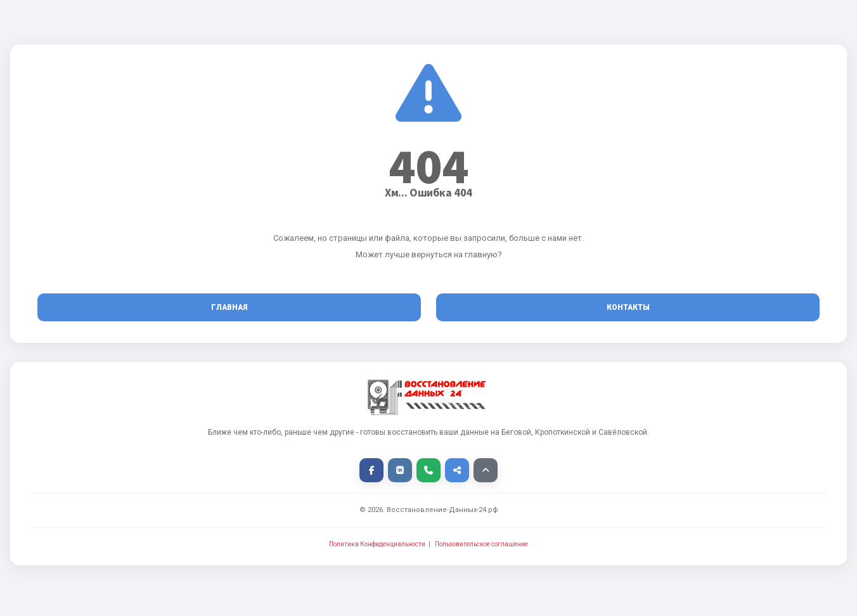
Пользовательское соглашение (481, 544)
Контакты (628, 307)
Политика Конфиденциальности (377, 544)
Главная (229, 307)
